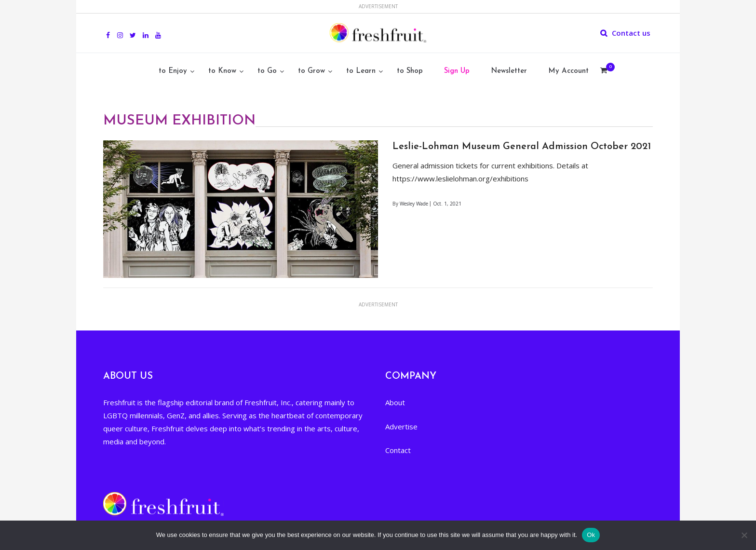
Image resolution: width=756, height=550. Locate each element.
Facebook (108, 30)
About (395, 402)
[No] (744, 535)
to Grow (311, 71)
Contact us (631, 33)
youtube (158, 30)
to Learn (361, 71)
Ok (591, 535)
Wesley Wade (414, 204)
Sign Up (457, 71)
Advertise (401, 426)
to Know (222, 71)
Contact (398, 450)
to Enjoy (173, 71)
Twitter (133, 30)
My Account (568, 71)
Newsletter (509, 71)
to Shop (410, 71)
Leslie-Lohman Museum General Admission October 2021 (522, 147)
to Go (267, 71)
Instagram (120, 30)
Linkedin (146, 30)
